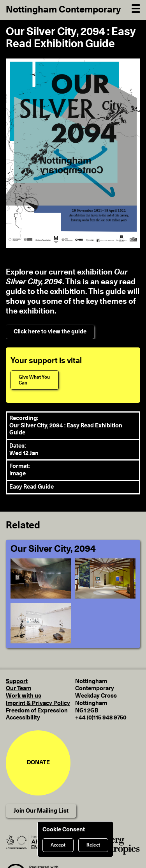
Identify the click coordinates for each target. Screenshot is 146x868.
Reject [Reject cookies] (93, 845)
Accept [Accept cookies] (58, 845)
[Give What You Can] (35, 380)
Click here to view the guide (50, 332)
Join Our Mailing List (41, 811)
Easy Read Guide (32, 487)
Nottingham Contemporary (63, 10)
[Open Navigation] (136, 8)
